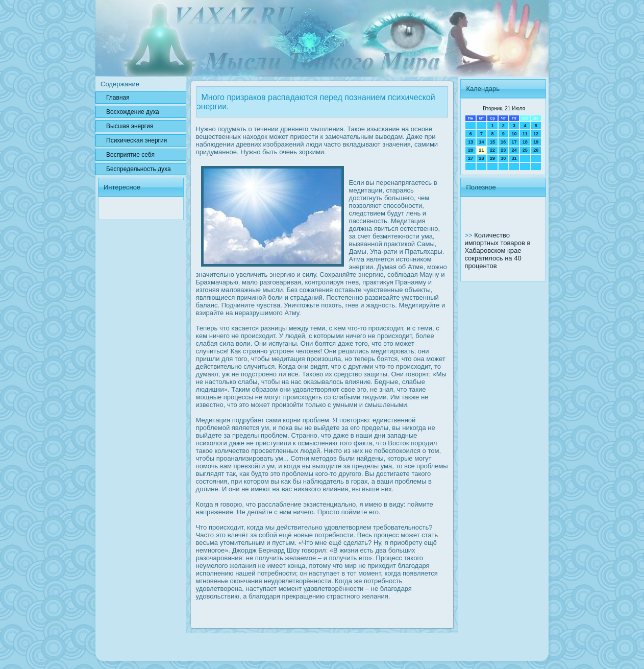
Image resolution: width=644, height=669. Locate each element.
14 (482, 142)
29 (492, 158)
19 (536, 142)
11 (525, 134)
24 (514, 150)
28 (482, 158)
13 (470, 142)
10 (514, 134)
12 (536, 134)
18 (525, 142)
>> (469, 235)
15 (492, 142)
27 (470, 158)
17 (514, 142)
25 (525, 150)
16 (503, 142)
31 (514, 158)
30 (503, 158)
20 (470, 150)
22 (492, 150)
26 (536, 150)
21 (482, 150)
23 (503, 150)
